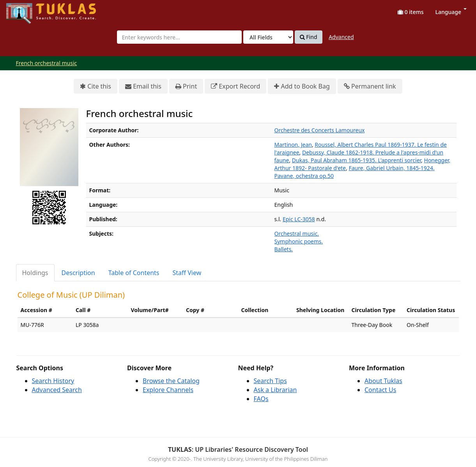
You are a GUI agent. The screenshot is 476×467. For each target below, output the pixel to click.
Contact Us (380, 390)
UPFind (25, 10)
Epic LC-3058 (299, 219)
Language (451, 12)
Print (186, 86)
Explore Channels (168, 390)
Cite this (96, 86)
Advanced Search (57, 390)
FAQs (261, 399)
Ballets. (284, 249)
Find (309, 37)
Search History (53, 381)
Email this (143, 86)
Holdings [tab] (35, 273)
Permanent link (370, 86)
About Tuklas (383, 381)
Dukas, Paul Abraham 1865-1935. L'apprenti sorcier (357, 160)
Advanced (341, 37)
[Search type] (268, 37)
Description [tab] (78, 273)
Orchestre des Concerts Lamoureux (320, 130)
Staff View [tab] (187, 273)
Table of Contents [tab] (134, 273)
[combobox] (179, 37)
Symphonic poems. (299, 241)
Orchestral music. (297, 233)
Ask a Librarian (275, 390)
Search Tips (270, 381)
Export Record (235, 86)
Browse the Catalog (171, 381)
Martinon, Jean (293, 145)
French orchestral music (47, 63)
